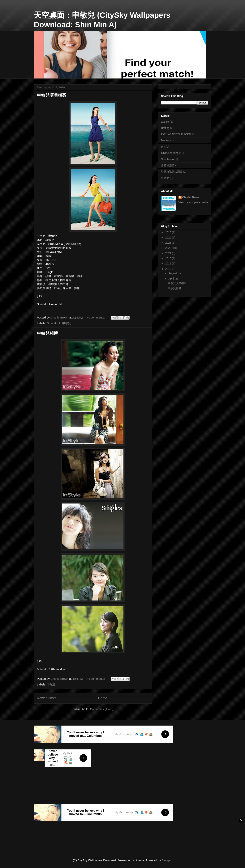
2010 (169, 269)
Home (103, 698)
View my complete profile (193, 202)
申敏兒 (67, 323)
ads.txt (165, 122)
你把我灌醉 (168, 165)
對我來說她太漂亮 (172, 172)
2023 (169, 243)
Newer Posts (47, 698)
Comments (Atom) (102, 709)
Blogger (167, 860)
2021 (169, 253)
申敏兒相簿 (47, 333)
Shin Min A (54, 323)
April (171, 279)
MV (163, 147)
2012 (169, 263)
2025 (169, 238)
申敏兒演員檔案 (52, 95)
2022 (169, 248)
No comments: (96, 317)
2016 (169, 258)
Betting (165, 128)
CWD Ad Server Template (176, 134)
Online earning (170, 153)
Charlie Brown (191, 197)
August (173, 273)
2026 (169, 232)
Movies (165, 140)
